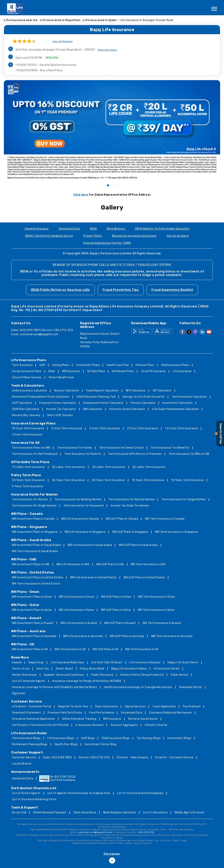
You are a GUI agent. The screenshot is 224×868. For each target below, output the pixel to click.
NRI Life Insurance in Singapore (85, 532)
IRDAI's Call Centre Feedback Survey (49, 236)
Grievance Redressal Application (34, 719)
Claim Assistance (106, 706)
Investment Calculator (178, 403)
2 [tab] (112, 185)
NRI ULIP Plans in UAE (110, 564)
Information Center (167, 669)
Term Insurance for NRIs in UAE (189, 454)
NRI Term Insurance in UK (142, 649)
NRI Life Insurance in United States (94, 577)
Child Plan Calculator (26, 409)
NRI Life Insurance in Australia (83, 636)
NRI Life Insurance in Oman (77, 597)
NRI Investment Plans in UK (30, 649)
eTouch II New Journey (27, 377)
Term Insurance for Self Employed (35, 454)
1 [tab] (108, 185)
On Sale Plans (96, 371)
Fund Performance (102, 713)
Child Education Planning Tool (96, 397)
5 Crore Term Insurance (67, 428)
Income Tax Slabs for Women (130, 506)
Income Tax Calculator (61, 409)
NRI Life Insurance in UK (70, 649)
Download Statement (26, 713)
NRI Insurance (71, 371)
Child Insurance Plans (175, 365)
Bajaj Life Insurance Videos (129, 669)
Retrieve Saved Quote (143, 719)
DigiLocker (19, 693)
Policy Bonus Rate (92, 669)
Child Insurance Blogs (116, 738)
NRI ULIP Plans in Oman (116, 597)
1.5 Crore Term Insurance (182, 428)
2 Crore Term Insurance (143, 428)
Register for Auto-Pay (73, 706)
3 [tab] (116, 185)
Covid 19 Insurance (153, 371)
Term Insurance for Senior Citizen (122, 448)
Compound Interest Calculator (103, 403)
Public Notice (180, 675)
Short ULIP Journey (60, 415)
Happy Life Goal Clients (183, 662)
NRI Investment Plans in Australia (34, 636)
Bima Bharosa (116, 229)
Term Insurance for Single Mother (184, 499)
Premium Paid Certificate (65, 713)
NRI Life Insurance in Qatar (77, 610)
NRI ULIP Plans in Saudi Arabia (138, 545)
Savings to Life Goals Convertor (144, 397)
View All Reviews (63, 41)
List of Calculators (156, 812)
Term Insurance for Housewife (84, 506)
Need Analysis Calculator (120, 812)
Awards (17, 662)
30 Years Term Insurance (29, 480)
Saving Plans (61, 365)
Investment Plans (88, 365)
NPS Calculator (136, 391)
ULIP (42, 365)
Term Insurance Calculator (189, 397)
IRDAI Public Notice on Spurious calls (60, 290)
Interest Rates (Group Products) (142, 675)
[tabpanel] (112, 130)
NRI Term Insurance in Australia (172, 636)
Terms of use (21, 669)
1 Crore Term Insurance (27, 435)
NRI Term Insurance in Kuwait (162, 623)
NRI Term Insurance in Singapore (177, 532)
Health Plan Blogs (66, 744)
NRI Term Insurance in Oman (157, 597)
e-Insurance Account (90, 725)
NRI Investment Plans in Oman (32, 597)
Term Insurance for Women (30, 499)
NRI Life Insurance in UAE (73, 564)
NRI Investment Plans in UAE (31, 564)
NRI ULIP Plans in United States (144, 577)
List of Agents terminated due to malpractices (79, 793)
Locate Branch (22, 764)
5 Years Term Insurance (28, 486)
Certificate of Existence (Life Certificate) (40, 725)
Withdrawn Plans (123, 371)
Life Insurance (182, 371)
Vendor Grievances (24, 675)
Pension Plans (145, 365)
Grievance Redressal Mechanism (171, 713)
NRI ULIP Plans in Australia (127, 636)
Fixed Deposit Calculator (102, 391)
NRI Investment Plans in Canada (33, 519)
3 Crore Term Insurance (105, 428)
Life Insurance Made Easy (68, 662)
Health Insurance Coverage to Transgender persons (138, 687)
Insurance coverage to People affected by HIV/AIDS (87, 681)
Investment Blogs (179, 738)
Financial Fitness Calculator (58, 403)
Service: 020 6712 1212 (94, 757)
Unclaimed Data (69, 229)
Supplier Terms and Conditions (64, 675)
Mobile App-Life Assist (190, 812)
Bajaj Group (36, 662)
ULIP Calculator (22, 403)
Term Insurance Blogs (26, 738)
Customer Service (24, 757)
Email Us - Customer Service (175, 757)
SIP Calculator (162, 391)
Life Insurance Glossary (145, 662)
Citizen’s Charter (156, 725)
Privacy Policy (93, 236)
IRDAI (93, 229)
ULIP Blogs (88, 738)
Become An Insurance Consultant (134, 236)
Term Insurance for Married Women (132, 499)
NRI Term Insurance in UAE (148, 564)
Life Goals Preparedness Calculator (176, 409)
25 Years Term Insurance (69, 480)
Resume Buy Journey (26, 415)
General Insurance (37, 229)
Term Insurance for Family (75, 448)
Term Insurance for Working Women (78, 499)
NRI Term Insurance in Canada (165, 519)
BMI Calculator (93, 409)
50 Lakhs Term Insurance (69, 467)
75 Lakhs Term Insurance (29, 467)
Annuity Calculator (67, 391)
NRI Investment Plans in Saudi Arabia (36, 545)
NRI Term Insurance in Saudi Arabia (35, 551)
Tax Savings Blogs (149, 738)
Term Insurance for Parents (83, 454)
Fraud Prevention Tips (121, 290)
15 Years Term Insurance (148, 480)
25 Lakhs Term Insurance (149, 467)
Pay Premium (192, 706)
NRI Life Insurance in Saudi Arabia (90, 545)
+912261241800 (39, 70)
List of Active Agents (26, 793)
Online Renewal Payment (50, 812)
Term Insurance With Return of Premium (135, 454)
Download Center (191, 687)
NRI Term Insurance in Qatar (156, 610)
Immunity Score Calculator (127, 409)
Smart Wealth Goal (61, 377)
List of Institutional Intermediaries (140, 793)
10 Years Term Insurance (188, 480)
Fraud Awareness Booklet (172, 290)
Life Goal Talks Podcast (107, 662)
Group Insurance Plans (27, 371)
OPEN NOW (52, 58)
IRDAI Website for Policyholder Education (162, 229)
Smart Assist (64, 669)
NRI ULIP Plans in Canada (122, 519)
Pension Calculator (143, 403)
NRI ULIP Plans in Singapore (130, 532)
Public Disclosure (102, 675)
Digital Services (135, 706)
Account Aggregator (124, 725)
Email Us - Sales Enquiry (133, 757)
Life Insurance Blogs (61, 738)
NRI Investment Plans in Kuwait (33, 623)
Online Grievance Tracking (79, 719)
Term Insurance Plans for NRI (31, 448)
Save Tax (43, 669)
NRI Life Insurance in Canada (80, 519)
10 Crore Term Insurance (28, 428)
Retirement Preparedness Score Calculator (41, 397)
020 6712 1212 (146, 832)
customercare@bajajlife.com (39, 334)
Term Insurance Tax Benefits (170, 448)
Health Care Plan (118, 365)
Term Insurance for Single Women (34, 506)
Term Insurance (22, 365)
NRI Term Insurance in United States (36, 584)
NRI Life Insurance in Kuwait (79, 623)
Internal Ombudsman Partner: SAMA (107, 243)
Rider (52, 371)
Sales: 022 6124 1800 (57, 757)
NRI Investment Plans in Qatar (32, 610)
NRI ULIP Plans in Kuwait (120, 623)
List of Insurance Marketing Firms (34, 799)
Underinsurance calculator (30, 391)
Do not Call (19, 812)
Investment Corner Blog (100, 744)
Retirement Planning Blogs (30, 744)
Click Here (81, 195)
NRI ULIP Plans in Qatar (116, 610)
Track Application (164, 706)
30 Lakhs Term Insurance (109, 467)
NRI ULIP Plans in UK (106, 649)
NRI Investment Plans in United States (38, 577)
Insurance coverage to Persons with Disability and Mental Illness (55, 687)
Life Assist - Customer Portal (32, 706)
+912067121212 (46, 65)
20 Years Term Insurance (108, 480)
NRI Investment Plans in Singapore (35, 532)
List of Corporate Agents (29, 681)
